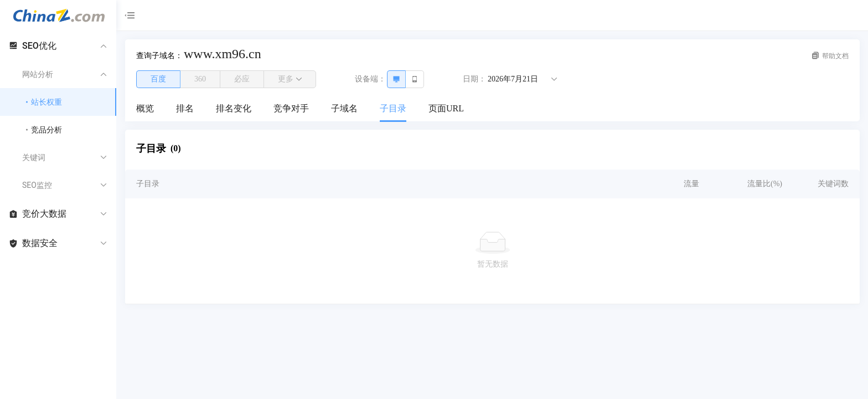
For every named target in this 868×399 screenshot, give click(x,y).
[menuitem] (145, 109)
